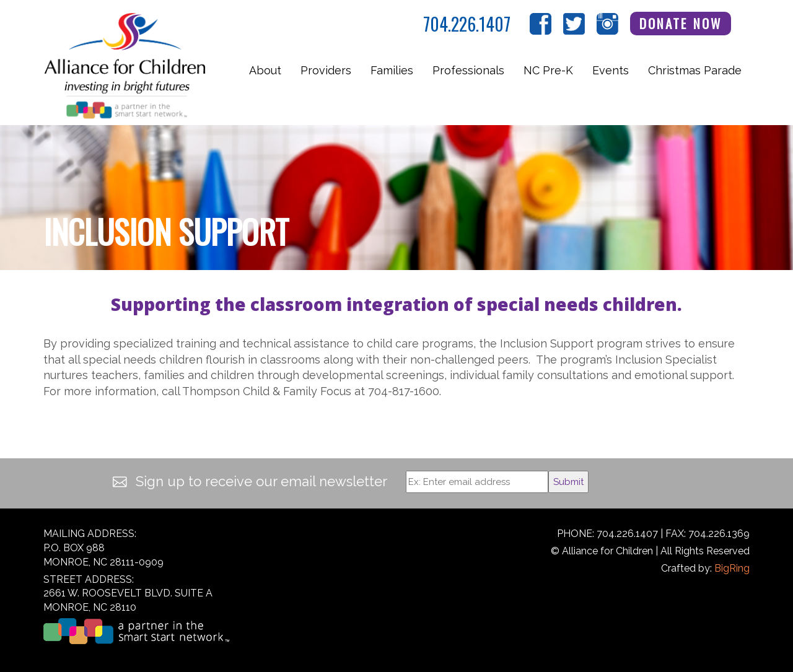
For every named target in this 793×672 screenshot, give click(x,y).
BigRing (732, 568)
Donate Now (681, 23)
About (265, 70)
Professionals (468, 70)
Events (611, 70)
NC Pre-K (548, 70)
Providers (326, 70)
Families (392, 70)
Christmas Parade (695, 70)
